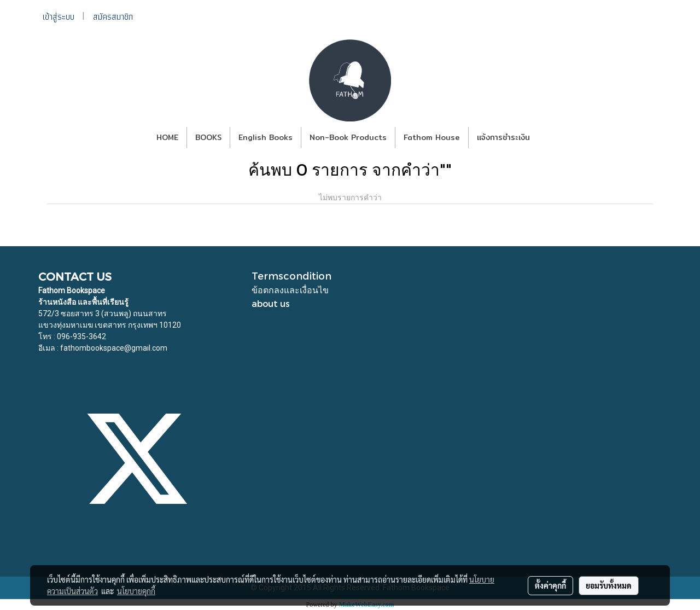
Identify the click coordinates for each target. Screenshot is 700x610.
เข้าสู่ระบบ (59, 17)
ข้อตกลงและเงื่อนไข (290, 290)
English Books (266, 137)
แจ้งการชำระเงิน (503, 137)
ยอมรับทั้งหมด (609, 585)
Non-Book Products (348, 137)
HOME (167, 137)
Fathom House (432, 137)
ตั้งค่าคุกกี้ (550, 585)
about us (271, 303)
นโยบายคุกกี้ (136, 591)
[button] (548, 138)
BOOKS (208, 137)
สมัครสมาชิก (113, 17)
